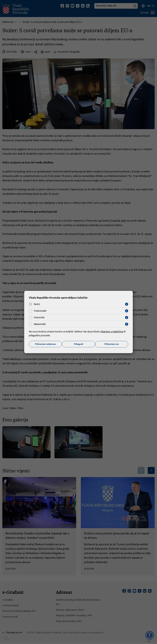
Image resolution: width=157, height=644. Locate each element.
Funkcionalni (40, 311)
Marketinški (40, 324)
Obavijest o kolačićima (112, 331)
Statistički (39, 318)
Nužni (37, 304)
